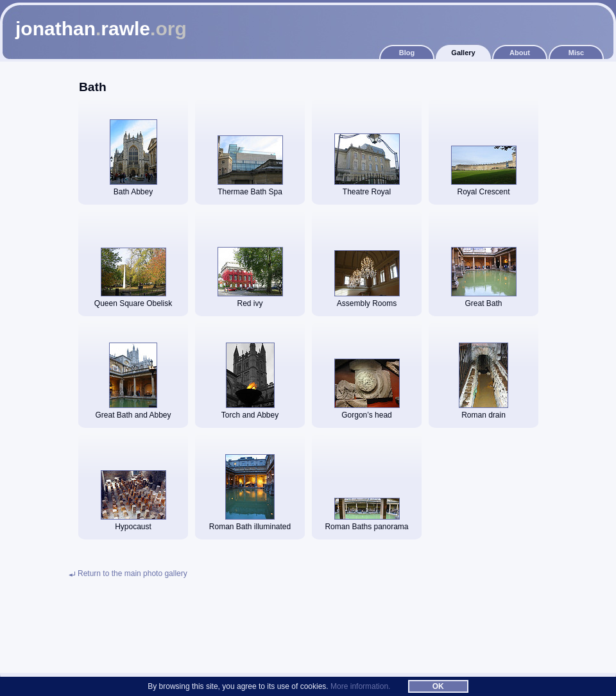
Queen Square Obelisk (133, 300)
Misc (576, 53)
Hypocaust (133, 523)
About (520, 53)
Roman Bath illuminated (250, 523)
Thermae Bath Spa (250, 188)
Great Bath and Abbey (133, 412)
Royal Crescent (484, 188)
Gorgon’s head (367, 412)
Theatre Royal (367, 188)
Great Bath (484, 300)
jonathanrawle (101, 29)
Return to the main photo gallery (133, 573)
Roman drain (483, 412)
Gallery (463, 53)
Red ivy (250, 300)
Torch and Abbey (250, 412)
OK (438, 686)
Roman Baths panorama (366, 523)
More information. (360, 686)
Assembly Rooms (367, 300)
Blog (407, 53)
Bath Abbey (133, 188)
